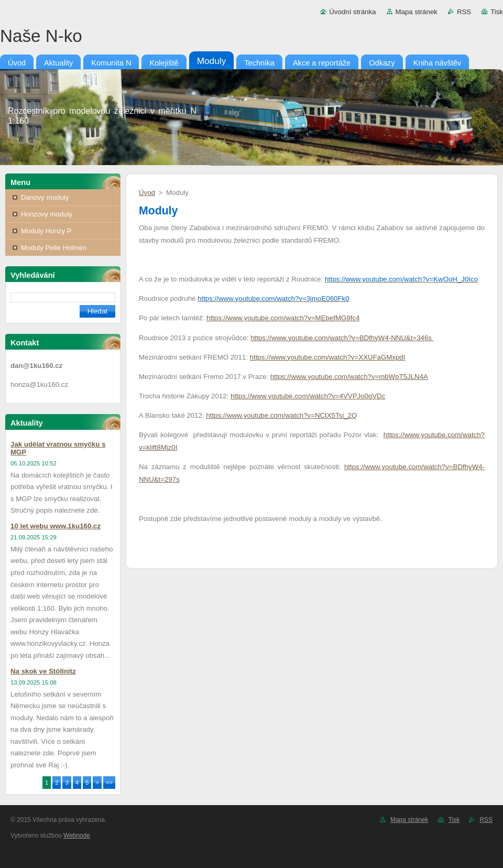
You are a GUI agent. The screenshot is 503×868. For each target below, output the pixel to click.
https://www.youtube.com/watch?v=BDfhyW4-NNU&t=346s (342, 338)
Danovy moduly (45, 197)
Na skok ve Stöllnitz (43, 671)
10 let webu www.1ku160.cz (56, 526)
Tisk (497, 12)
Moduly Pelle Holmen (54, 248)
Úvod (147, 193)
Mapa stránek (417, 12)
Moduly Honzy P (46, 231)
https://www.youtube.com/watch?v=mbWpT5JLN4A (349, 377)
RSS (464, 12)
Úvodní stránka (352, 12)
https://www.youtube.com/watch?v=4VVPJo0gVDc (308, 396)
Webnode (77, 836)
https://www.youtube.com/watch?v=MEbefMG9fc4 (283, 318)
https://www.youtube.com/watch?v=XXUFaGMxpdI (328, 357)
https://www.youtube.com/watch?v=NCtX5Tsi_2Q (281, 415)
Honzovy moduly (47, 214)
